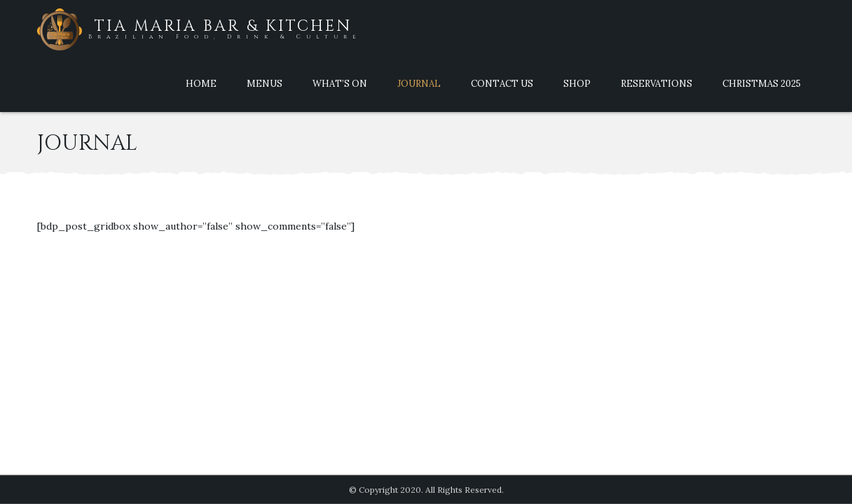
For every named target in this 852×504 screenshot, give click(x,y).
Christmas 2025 (762, 84)
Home (201, 84)
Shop (577, 84)
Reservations (657, 84)
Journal (419, 84)
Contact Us (502, 84)
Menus (264, 84)
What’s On (340, 84)
